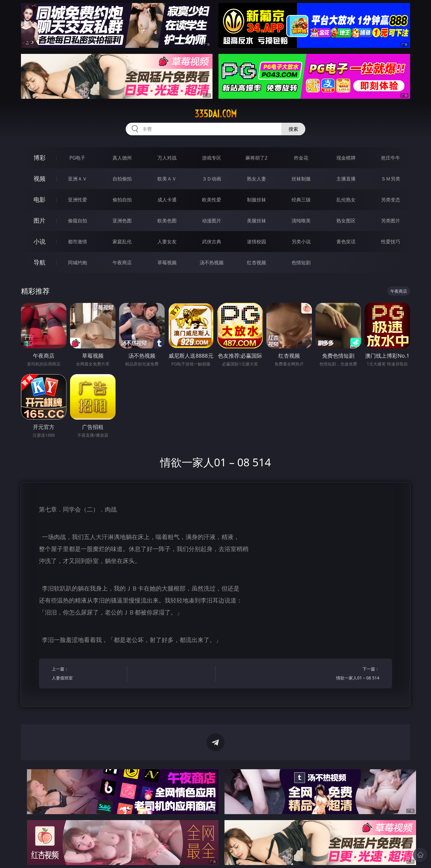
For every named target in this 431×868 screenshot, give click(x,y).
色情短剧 (301, 262)
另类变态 (391, 200)
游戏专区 (212, 158)
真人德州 (122, 158)
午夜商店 (122, 262)
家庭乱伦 (122, 242)
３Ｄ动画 (212, 179)
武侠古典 (212, 242)
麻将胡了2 (256, 158)
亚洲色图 (122, 221)
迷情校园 (257, 242)
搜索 (293, 129)
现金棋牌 (346, 158)
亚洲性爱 (78, 200)
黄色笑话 (346, 242)
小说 (40, 241)
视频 (40, 179)
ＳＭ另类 (391, 179)
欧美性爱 (212, 200)
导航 (40, 262)
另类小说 (301, 242)
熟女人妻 (257, 179)
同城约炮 (78, 262)
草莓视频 (167, 262)
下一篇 (343, 674)
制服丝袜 (257, 200)
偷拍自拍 (122, 200)
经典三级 (301, 200)
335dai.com (216, 114)
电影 (40, 199)
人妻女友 (167, 242)
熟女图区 (346, 221)
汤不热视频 (212, 262)
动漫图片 (212, 221)
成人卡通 (167, 200)
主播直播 (346, 179)
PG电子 (77, 158)
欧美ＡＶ (167, 179)
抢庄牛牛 (391, 158)
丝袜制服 (301, 179)
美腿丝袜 (257, 221)
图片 (40, 220)
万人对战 (167, 158)
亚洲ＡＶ (78, 179)
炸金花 (301, 158)
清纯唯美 (301, 221)
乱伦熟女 (346, 200)
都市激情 (78, 242)
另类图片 (391, 221)
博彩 (40, 158)
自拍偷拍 (122, 179)
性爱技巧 (391, 242)
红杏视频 (257, 262)
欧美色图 (167, 221)
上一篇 (88, 674)
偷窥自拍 (78, 221)
